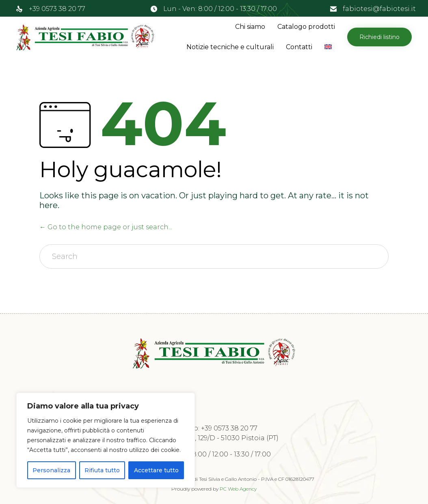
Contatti (299, 47)
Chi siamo (250, 27)
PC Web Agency (238, 489)
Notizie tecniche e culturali (230, 47)
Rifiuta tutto (102, 470)
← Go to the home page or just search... (106, 227)
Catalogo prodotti (306, 27)
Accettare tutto (156, 470)
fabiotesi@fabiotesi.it (379, 9)
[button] (379, 37)
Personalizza (51, 470)
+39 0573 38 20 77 (57, 9)
